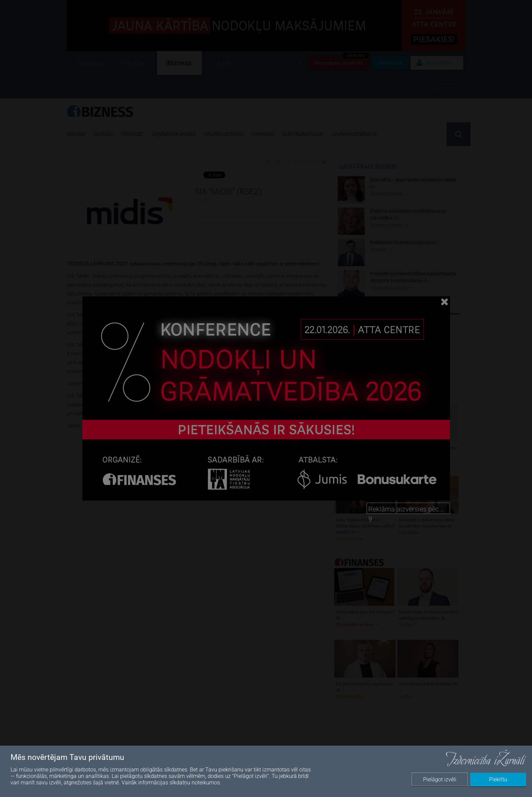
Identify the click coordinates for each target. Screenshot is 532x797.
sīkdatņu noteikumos (195, 783)
